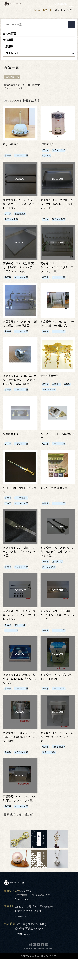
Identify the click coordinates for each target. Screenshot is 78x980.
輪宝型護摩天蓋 (51, 388)
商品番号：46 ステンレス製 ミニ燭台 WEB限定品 (20, 334)
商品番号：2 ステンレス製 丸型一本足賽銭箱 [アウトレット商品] (19, 754)
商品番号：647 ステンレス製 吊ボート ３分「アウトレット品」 (20, 208)
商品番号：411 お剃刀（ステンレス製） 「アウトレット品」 (19, 568)
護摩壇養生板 (12, 450)
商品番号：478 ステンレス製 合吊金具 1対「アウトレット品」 (57, 568)
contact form (31, 920)
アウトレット (13, 56)
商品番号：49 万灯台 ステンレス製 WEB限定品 (57, 334)
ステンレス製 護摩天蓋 (56, 505)
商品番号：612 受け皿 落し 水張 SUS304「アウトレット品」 (58, 208)
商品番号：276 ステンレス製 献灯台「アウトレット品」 (58, 754)
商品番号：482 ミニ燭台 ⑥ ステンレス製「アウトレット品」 (57, 632)
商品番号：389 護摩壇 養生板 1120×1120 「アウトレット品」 (21, 696)
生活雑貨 (47, 160)
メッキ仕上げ (24, 514)
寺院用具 (9, 41)
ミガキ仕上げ (62, 764)
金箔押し (59, 400)
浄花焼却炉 (48, 148)
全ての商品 (11, 34)
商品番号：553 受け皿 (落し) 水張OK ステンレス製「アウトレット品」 (20, 272)
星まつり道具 (12, 148)
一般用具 (9, 49)
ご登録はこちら (30, 937)
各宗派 (9, 160)
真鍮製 (46, 406)
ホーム (34, 10)
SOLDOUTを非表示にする (22, 105)
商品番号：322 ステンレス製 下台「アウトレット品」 (19, 818)
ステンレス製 (24, 160)
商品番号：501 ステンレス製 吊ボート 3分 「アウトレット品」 (19, 632)
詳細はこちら (34, 954)
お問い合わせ (49, 970)
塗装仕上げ (23, 218)
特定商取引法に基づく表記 (30, 970)
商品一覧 (46, 10)
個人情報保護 (41, 970)
